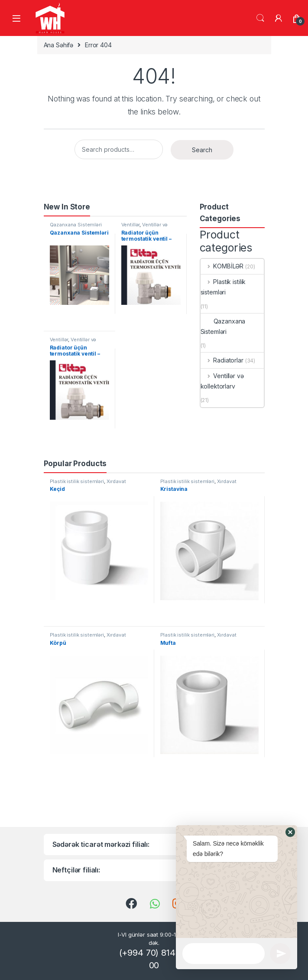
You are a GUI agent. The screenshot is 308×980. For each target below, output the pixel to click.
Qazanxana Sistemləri (76, 225)
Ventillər (131, 225)
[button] (290, 898)
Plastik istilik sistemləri (223, 287)
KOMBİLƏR (222, 266)
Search (260, 18)
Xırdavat (116, 481)
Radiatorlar (222, 360)
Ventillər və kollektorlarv (145, 227)
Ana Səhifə (59, 45)
